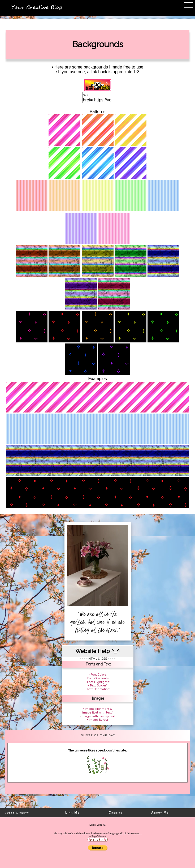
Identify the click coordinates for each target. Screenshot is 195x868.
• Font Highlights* (98, 682)
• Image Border (98, 720)
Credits (116, 813)
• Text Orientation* (98, 689)
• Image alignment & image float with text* (97, 711)
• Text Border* (97, 685)
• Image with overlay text (98, 716)
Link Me (72, 813)
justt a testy (17, 813)
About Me (160, 813)
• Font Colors (97, 674)
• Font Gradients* (97, 678)
